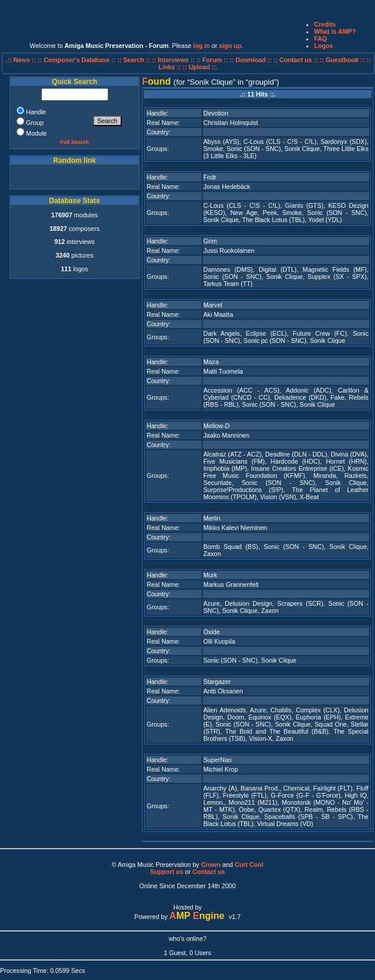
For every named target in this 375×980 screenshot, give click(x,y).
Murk (211, 575)
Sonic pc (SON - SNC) (275, 340)
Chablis (281, 710)
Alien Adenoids (225, 710)
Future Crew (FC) (320, 333)
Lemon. (214, 802)
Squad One (331, 724)
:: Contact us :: (295, 60)
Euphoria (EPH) (318, 717)
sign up (230, 46)
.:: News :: (22, 60)
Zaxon (212, 554)
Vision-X (261, 738)
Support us (167, 872)
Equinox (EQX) (270, 717)
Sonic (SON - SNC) (254, 149)
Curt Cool (249, 865)
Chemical (296, 788)
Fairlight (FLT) (333, 788)
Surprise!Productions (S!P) (243, 490)
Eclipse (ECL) (266, 333)
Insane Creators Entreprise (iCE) (297, 468)
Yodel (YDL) (325, 220)
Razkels (355, 475)
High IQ (356, 795)
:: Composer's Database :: (78, 60)
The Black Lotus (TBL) (273, 220)
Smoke (213, 149)
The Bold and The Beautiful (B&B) (277, 731)
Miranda (325, 475)
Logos (324, 46)
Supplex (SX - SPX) (337, 277)
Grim (210, 241)
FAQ (321, 38)
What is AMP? (335, 31)
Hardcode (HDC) (295, 461)
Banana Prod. (260, 788)
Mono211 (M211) (253, 802)
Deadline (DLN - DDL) (296, 454)
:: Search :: (135, 60)
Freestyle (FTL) (245, 795)
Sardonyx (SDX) (344, 142)
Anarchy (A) (220, 788)
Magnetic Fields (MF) (335, 269)
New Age (244, 213)
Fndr (210, 177)
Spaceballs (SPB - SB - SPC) (309, 817)
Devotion (216, 113)
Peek (270, 213)
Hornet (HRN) (346, 461)
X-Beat (309, 497)
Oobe (247, 809)
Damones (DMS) (228, 269)
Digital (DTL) (277, 269)
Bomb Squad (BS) (231, 547)
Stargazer (217, 682)
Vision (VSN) (278, 497)
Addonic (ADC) (308, 390)
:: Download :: (251, 60)
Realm (314, 809)
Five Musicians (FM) (234, 461)
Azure (212, 603)
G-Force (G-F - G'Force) (306, 795)
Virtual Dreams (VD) (285, 824)
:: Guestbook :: (342, 60)
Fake (338, 397)
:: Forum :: (213, 60)
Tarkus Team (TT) (228, 284)
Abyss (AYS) (222, 142)
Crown (211, 865)
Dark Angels (222, 333)
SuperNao (218, 760)
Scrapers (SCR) (300, 603)
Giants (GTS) (304, 205)
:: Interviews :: (174, 60)
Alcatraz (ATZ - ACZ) (233, 454)
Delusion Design (248, 603)
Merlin (212, 518)
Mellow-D (216, 426)
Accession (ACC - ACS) (242, 390)
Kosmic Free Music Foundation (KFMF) (286, 472)
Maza (211, 362)
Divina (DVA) (349, 454)
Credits (325, 24)
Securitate (218, 483)
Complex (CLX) (318, 710)
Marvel (213, 305)
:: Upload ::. (200, 67)
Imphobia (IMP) (225, 468)
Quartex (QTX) (279, 809)
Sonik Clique (302, 149)
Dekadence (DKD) (300, 397)
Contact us (208, 872)
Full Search (75, 142)
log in (201, 46)
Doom (235, 717)
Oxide (212, 632)
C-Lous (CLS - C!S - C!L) (280, 142)
